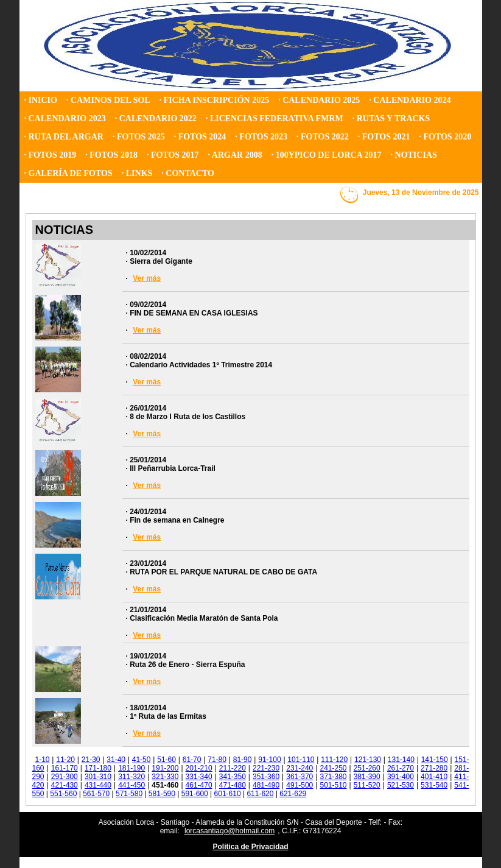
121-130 (368, 760)
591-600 (195, 794)
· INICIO (41, 100)
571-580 (129, 794)
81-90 (243, 760)
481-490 (266, 785)
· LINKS (137, 173)
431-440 (98, 785)
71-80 (217, 760)
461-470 (199, 785)
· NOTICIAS (414, 155)
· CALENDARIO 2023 (65, 118)
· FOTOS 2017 (173, 155)
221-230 (266, 768)
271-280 (434, 768)
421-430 (65, 785)
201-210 (199, 768)
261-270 (401, 768)
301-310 (98, 777)
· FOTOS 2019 (51, 155)
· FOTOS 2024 (200, 137)
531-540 (434, 785)
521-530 (401, 785)
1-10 (43, 760)
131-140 (401, 760)
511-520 (367, 785)
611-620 (260, 794)
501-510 (333, 785)
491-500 (300, 785)
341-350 (233, 777)
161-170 (65, 768)
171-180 (98, 768)
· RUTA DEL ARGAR (64, 137)
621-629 (293, 794)
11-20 (65, 760)
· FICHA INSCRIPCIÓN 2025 (214, 100)
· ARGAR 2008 (235, 155)
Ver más (147, 278)
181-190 (131, 768)
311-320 (131, 777)
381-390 (367, 777)
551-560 (63, 794)
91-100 (269, 760)
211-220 (233, 768)
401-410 (434, 777)
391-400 (401, 777)
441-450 (131, 785)
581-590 (162, 794)
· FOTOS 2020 (445, 137)
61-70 (192, 760)
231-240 (300, 768)
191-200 (165, 768)
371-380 (333, 777)
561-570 (96, 794)
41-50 (142, 760)
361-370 (300, 777)
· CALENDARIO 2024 (410, 100)
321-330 (165, 777)
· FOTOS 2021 (384, 137)
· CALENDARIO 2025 (319, 100)
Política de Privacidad (250, 847)
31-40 (116, 760)
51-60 (166, 760)
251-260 (367, 768)
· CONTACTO (188, 173)
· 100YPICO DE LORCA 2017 (327, 155)
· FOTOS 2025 (139, 137)
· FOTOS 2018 (111, 155)
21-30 (91, 760)
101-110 (301, 760)
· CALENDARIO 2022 (156, 118)
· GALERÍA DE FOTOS (68, 173)
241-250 (333, 768)
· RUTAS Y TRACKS (391, 118)
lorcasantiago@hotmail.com (229, 831)
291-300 (65, 777)
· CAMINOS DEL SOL (108, 100)
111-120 (334, 760)
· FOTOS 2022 (323, 137)
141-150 (435, 760)
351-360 (266, 777)
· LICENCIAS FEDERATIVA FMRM (275, 118)
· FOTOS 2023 (261, 137)
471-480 (233, 785)
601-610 (228, 794)
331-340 (199, 777)
